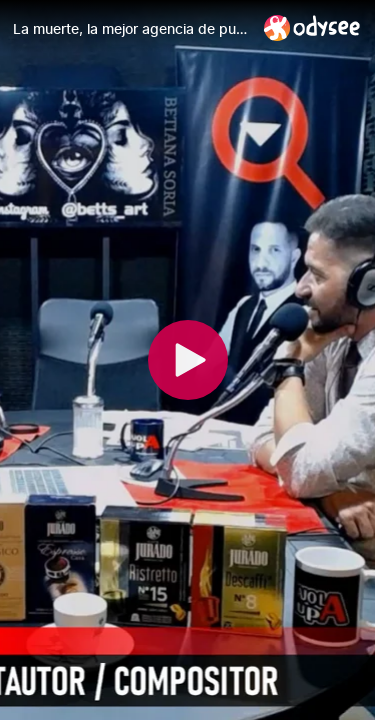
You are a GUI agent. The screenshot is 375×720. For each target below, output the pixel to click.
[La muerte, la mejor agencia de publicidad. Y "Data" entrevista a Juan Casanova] (130, 29)
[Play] (188, 360)
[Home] (312, 27)
